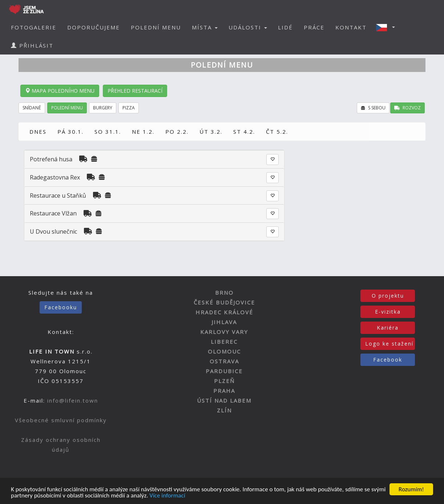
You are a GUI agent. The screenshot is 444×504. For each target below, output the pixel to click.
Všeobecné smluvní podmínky (61, 420)
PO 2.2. (177, 132)
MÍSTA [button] (205, 27)
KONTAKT (351, 27)
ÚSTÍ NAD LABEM (224, 400)
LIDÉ (285, 27)
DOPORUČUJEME (94, 27)
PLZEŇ (224, 381)
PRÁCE (314, 27)
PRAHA (224, 391)
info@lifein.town (73, 400)
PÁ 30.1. (70, 132)
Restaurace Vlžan (53, 213)
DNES (38, 132)
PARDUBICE (224, 371)
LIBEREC (224, 342)
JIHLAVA (224, 322)
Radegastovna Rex (55, 177)
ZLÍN (224, 410)
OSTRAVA (224, 361)
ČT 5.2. (277, 132)
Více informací (167, 496)
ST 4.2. (244, 132)
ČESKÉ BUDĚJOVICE (224, 302)
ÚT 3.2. (211, 132)
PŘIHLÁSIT (32, 45)
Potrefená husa (51, 159)
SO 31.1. (108, 132)
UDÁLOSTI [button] (248, 27)
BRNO (224, 293)
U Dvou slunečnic (53, 231)
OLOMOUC (224, 351)
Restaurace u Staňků (58, 195)
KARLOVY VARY (224, 332)
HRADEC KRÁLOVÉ (224, 312)
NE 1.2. (143, 132)
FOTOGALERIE (34, 27)
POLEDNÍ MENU (156, 27)
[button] (388, 27)
